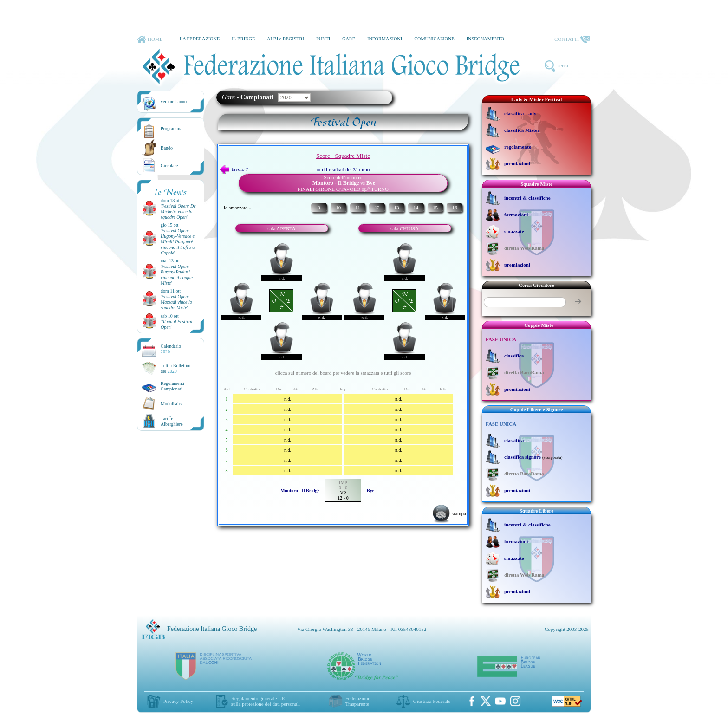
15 (435, 208)
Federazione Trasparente (358, 701)
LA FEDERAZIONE (200, 39)
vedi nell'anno (174, 101)
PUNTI (323, 39)
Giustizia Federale (432, 701)
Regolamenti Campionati (172, 386)
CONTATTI (572, 39)
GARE (349, 39)
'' (178, 211)
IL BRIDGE (243, 39)
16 (455, 208)
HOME (150, 39)
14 (416, 208)
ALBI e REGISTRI (286, 39)
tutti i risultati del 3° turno (343, 169)
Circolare (169, 166)
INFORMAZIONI (385, 39)
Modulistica (172, 404)
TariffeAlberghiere (172, 421)
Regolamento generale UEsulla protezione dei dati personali (266, 701)
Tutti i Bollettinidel (176, 368)
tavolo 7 (234, 169)
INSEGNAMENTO (485, 39)
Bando (167, 148)
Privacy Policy (178, 701)
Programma (172, 128)
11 (358, 208)
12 (377, 208)
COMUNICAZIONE (434, 39)
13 (396, 208)
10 (338, 208)
